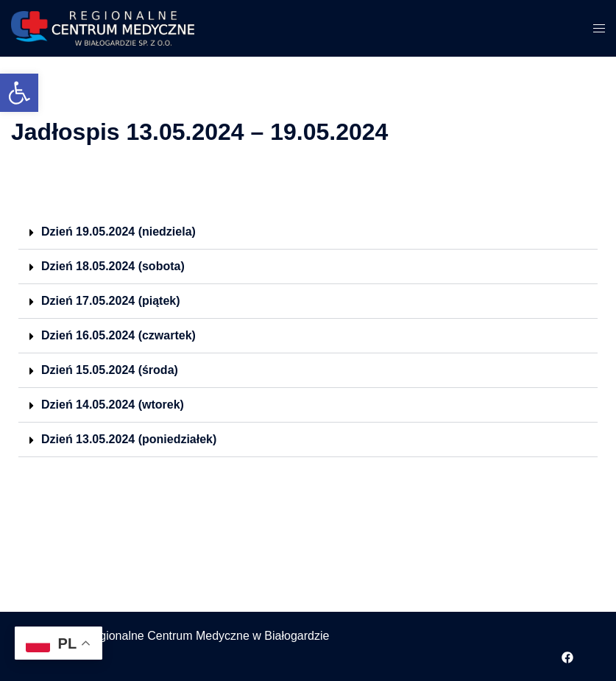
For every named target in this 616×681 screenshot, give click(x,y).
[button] (19, 93)
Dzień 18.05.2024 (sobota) (113, 266)
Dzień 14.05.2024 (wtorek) (113, 405)
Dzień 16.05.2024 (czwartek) (118, 335)
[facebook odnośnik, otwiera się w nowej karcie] (567, 656)
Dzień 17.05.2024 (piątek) (111, 301)
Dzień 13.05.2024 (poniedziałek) (129, 439)
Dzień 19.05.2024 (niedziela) (118, 232)
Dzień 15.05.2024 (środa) (110, 370)
